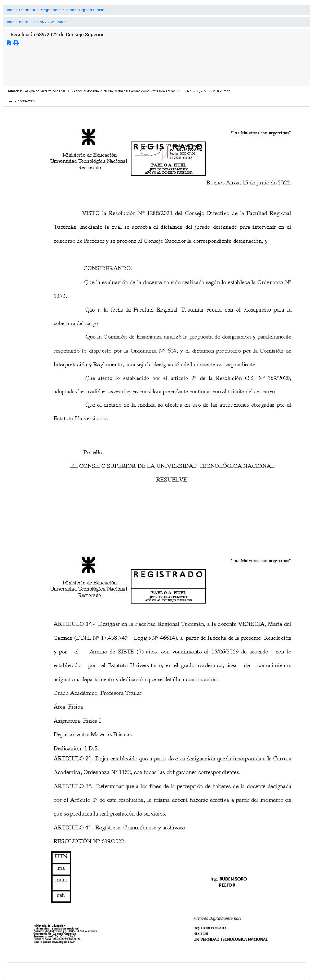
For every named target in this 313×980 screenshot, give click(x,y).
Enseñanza (27, 10)
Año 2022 (40, 22)
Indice (23, 22)
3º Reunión (59, 22)
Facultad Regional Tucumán (86, 10)
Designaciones (50, 10)
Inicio (10, 10)
